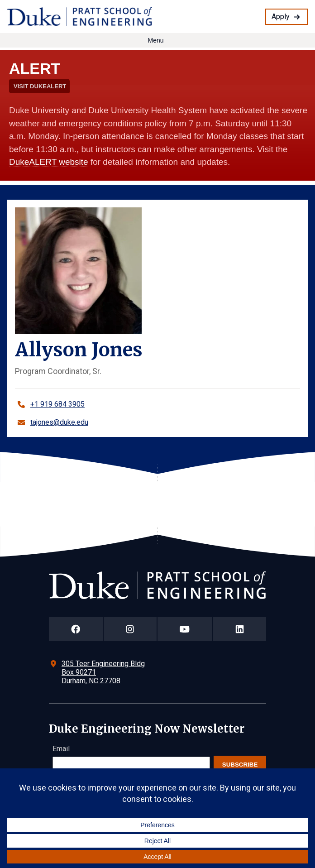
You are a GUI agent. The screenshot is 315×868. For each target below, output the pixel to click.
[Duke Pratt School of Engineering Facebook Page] (76, 629)
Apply (281, 17)
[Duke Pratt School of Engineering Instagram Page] (130, 629)
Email (61, 749)
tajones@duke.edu (59, 422)
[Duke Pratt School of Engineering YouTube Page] (185, 629)
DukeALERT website (49, 162)
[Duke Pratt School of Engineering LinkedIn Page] (239, 629)
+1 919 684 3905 (57, 404)
